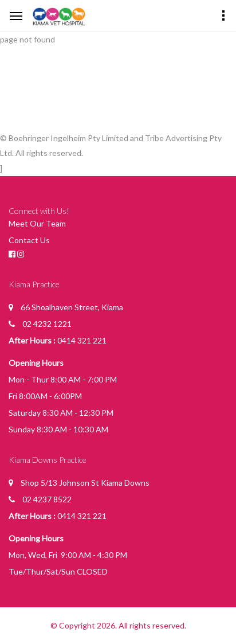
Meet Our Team (37, 223)
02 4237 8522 (47, 499)
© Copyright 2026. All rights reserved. (118, 625)
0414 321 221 (82, 340)
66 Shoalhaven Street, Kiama (72, 307)
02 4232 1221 (47, 324)
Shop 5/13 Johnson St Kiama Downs (85, 483)
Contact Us (29, 240)
